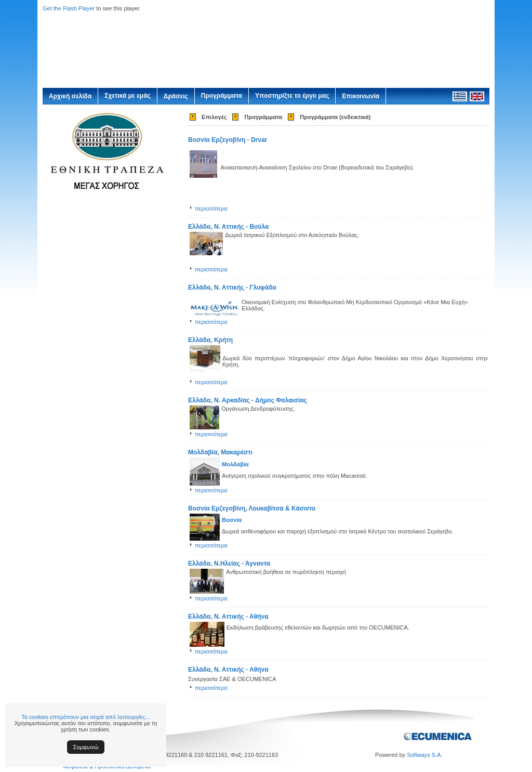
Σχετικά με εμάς (128, 96)
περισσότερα (211, 208)
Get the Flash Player (69, 8)
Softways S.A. (424, 755)
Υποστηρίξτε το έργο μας (292, 96)
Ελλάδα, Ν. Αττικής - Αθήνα (228, 617)
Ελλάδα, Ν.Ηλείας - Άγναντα (229, 564)
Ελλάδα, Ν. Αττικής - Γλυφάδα (232, 287)
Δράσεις (176, 96)
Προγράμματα (222, 96)
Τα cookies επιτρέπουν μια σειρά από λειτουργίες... (86, 717)
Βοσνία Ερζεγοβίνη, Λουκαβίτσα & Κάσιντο (252, 508)
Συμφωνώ (86, 747)
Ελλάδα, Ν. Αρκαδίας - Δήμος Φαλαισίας (248, 400)
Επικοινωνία (361, 96)
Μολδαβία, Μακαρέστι (220, 452)
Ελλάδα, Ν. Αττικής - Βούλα (228, 227)
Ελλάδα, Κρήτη (210, 340)
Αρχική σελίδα (70, 96)
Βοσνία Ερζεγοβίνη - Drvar (228, 140)
